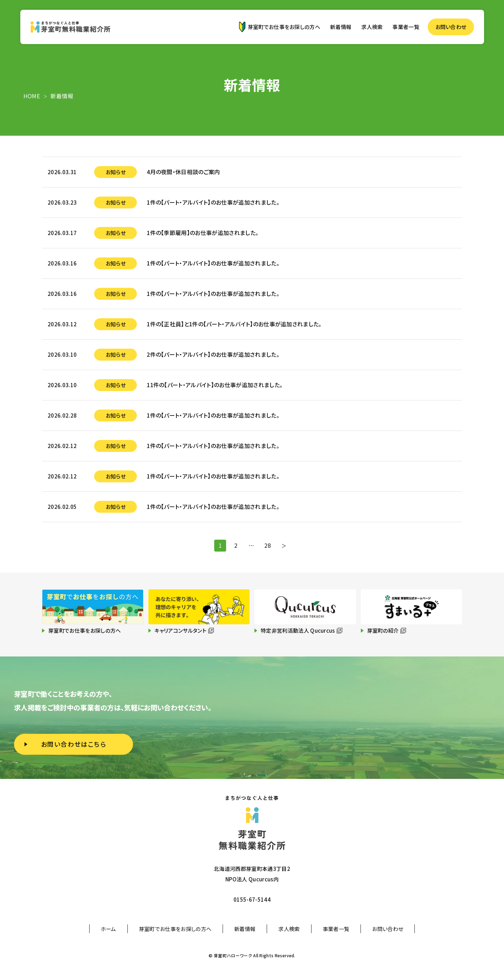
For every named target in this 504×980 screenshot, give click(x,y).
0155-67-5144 (252, 899)
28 (269, 546)
